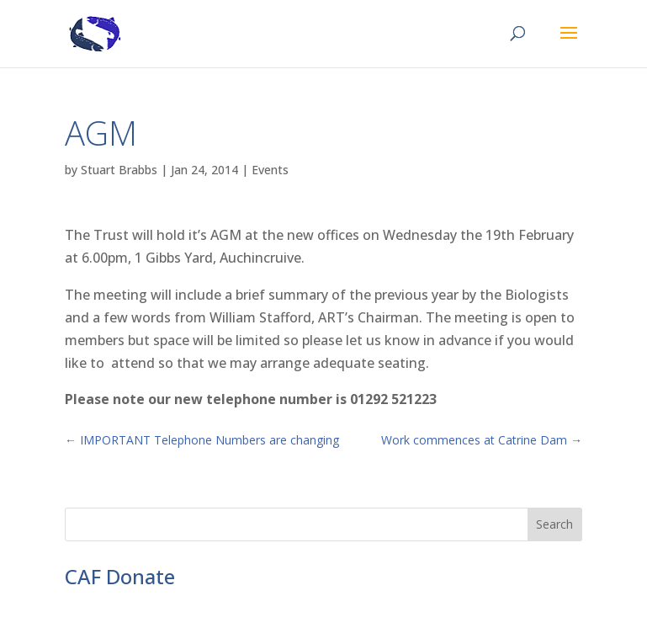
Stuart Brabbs (119, 170)
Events (270, 170)
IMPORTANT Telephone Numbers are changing (202, 440)
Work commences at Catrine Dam (482, 440)
